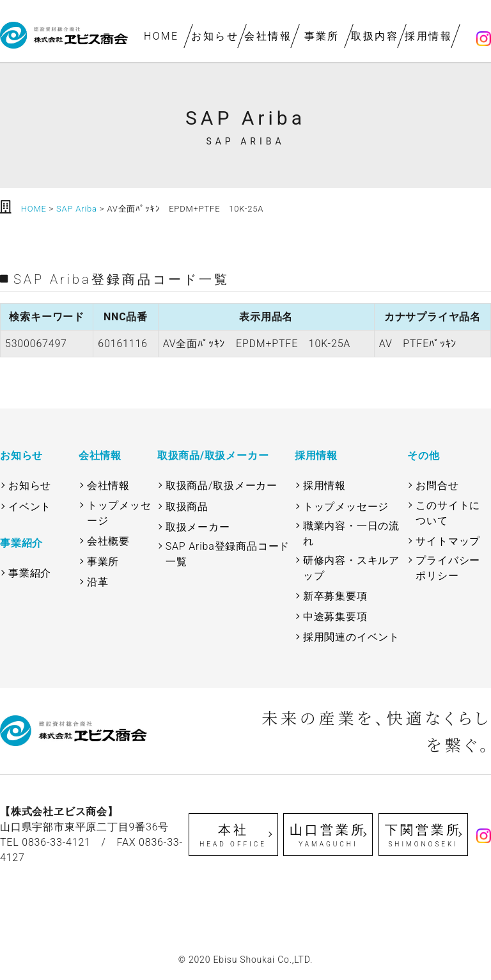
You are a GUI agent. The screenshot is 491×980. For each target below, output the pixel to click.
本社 (233, 836)
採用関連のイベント (351, 637)
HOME (161, 36)
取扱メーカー (198, 527)
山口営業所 (328, 836)
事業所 (322, 36)
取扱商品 (187, 507)
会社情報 (269, 36)
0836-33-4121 (56, 842)
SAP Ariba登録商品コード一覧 (228, 554)
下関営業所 (423, 836)
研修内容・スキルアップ (351, 568)
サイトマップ (448, 541)
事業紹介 (30, 573)
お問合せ (437, 486)
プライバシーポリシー (448, 568)
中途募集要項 (335, 617)
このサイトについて (448, 513)
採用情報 (428, 36)
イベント (30, 507)
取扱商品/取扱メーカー (222, 486)
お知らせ (215, 36)
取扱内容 (375, 36)
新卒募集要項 (335, 596)
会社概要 (108, 541)
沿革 (98, 582)
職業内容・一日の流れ (351, 533)
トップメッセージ (119, 513)
